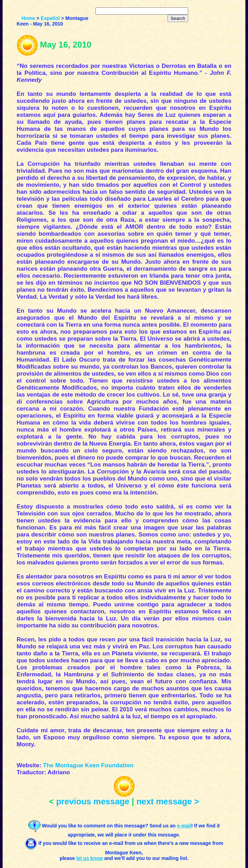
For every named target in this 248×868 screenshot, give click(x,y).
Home (28, 18)
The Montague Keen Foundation (88, 765)
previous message (93, 801)
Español (50, 18)
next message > (168, 801)
